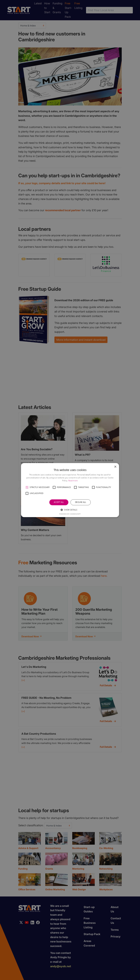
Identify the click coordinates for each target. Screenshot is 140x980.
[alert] (70, 490)
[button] (27, 487)
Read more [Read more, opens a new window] (73, 481)
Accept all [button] (59, 502)
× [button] (115, 467)
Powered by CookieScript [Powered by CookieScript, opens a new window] (70, 514)
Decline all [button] (81, 502)
